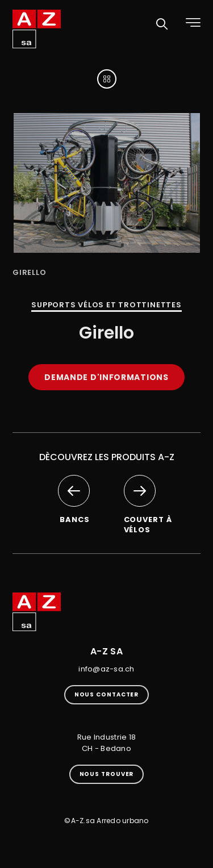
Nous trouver (107, 774)
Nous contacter (107, 694)
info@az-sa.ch (106, 669)
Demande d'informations (106, 377)
